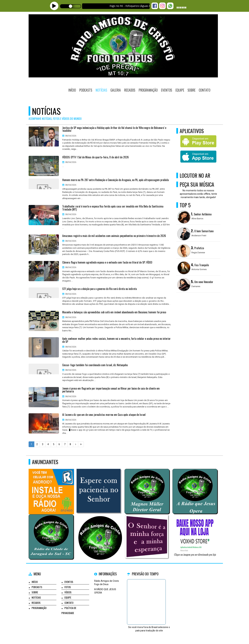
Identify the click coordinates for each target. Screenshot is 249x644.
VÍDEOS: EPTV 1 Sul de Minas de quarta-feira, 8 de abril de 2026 (95, 157)
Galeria (116, 90)
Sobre (192, 90)
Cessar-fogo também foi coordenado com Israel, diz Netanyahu (95, 365)
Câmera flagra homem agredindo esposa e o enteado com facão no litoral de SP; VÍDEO (107, 263)
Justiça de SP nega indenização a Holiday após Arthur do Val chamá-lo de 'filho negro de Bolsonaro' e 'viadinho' (114, 129)
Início (72, 90)
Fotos (68, 587)
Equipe (180, 90)
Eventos (167, 90)
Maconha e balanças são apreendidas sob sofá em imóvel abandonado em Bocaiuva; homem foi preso (114, 312)
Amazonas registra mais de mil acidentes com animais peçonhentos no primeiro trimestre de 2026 (114, 236)
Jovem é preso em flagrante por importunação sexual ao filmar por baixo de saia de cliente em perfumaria (111, 390)
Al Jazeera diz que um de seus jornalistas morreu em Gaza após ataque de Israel (104, 415)
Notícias (101, 90)
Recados (130, 90)
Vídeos (68, 592)
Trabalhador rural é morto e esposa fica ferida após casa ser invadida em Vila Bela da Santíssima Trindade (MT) (113, 208)
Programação (148, 90)
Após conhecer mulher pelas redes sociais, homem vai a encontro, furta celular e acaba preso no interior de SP (116, 340)
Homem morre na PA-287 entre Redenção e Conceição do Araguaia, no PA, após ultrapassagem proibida (115, 180)
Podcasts (86, 90)
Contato (205, 90)
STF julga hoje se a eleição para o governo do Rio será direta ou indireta (100, 289)
